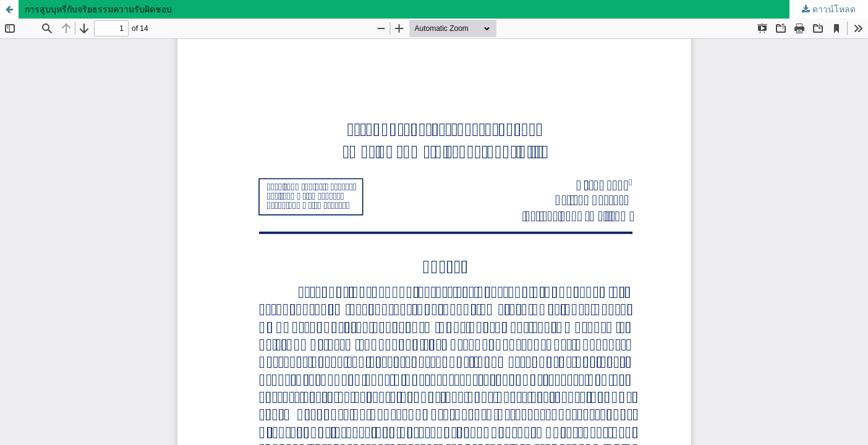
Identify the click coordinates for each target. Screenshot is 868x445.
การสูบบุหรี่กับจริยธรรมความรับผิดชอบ (98, 9)
